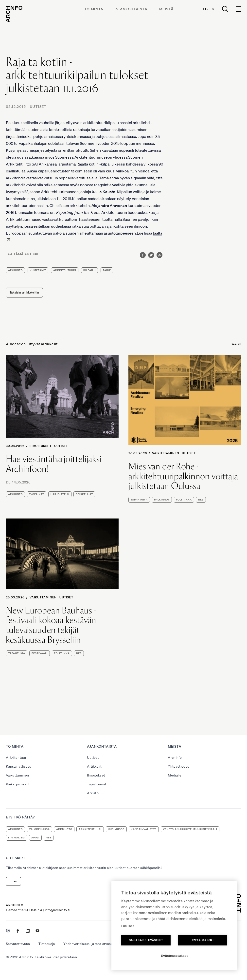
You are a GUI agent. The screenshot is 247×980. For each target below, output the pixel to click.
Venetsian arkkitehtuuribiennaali (190, 829)
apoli (35, 838)
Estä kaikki (203, 940)
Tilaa (13, 881)
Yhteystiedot (178, 766)
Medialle (175, 775)
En (212, 9)
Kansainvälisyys (18, 766)
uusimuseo (116, 829)
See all (236, 344)
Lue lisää (128, 926)
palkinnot (162, 500)
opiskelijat (84, 494)
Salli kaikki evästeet (146, 940)
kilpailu (89, 270)
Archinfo (15, 270)
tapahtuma (139, 500)
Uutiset (38, 107)
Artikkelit (94, 766)
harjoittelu (60, 494)
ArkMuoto (64, 829)
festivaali (40, 653)
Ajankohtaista (131, 9)
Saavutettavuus (18, 944)
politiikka (184, 500)
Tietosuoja (47, 944)
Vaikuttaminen (166, 453)
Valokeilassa (39, 829)
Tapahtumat (97, 784)
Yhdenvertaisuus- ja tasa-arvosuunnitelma (96, 944)
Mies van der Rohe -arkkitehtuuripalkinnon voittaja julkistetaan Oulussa (183, 476)
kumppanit (38, 270)
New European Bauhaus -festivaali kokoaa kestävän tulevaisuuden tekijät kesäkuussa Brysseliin (51, 625)
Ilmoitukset (41, 446)
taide (107, 270)
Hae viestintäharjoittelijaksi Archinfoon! (54, 464)
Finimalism (17, 838)
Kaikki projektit (18, 784)
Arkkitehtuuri (17, 758)
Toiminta (94, 9)
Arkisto (93, 793)
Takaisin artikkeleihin (24, 292)
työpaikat (37, 494)
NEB (201, 500)
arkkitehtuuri (65, 270)
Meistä (166, 9)
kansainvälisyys (144, 829)
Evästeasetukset (174, 956)
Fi (204, 9)
